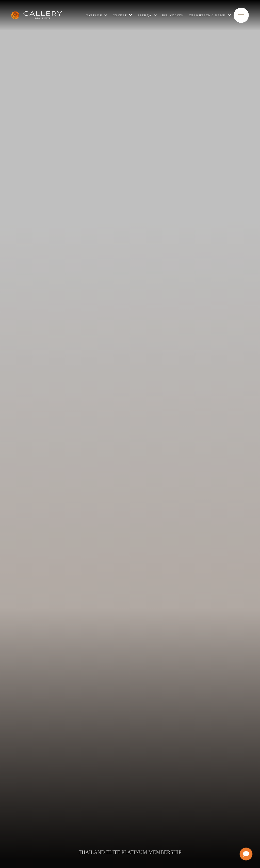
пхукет (120, 15)
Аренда (144, 15)
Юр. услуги (173, 15)
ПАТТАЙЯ (94, 15)
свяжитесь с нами (207, 15)
